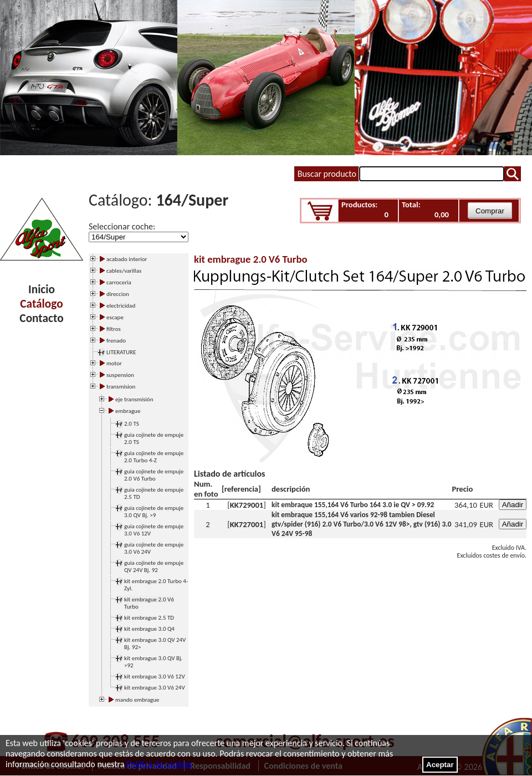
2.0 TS (132, 424)
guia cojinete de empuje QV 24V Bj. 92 (154, 566)
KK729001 (247, 505)
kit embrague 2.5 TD (149, 618)
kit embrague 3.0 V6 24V (155, 688)
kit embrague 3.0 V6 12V (155, 677)
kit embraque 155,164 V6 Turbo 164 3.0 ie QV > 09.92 (353, 505)
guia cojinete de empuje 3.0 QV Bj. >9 (154, 512)
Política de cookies (159, 764)
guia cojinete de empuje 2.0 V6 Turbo (154, 475)
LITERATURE (121, 352)
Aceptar (440, 765)
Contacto (41, 318)
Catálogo (41, 304)
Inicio (42, 289)
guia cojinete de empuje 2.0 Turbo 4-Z (154, 457)
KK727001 (247, 524)
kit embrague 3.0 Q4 (149, 629)
